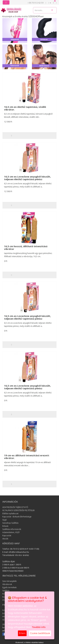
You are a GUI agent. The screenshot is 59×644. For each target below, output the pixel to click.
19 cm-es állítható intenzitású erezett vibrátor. (27, 457)
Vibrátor (19, 555)
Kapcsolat (7, 536)
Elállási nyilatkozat (10, 513)
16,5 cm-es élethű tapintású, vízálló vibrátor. (25, 108)
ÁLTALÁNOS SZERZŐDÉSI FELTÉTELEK (18, 510)
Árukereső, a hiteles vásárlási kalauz (29, 642)
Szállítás (6, 591)
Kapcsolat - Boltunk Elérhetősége (17, 517)
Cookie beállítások (40, 633)
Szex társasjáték (9, 581)
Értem (22, 633)
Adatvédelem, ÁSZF (11, 532)
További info (39, 627)
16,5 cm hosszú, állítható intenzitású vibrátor (26, 248)
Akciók (5, 539)
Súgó (5, 520)
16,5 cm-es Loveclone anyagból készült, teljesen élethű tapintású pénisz (27, 178)
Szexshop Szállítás (10, 523)
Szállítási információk (12, 529)
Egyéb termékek (9, 587)
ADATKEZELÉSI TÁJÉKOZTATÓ (15, 507)
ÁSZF (5, 600)
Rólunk (5, 526)
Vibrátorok (7, 584)
